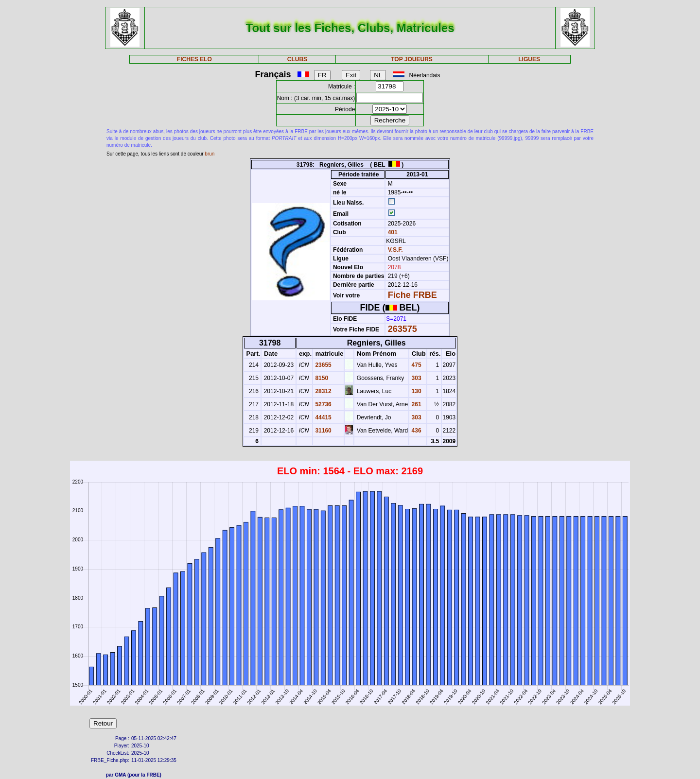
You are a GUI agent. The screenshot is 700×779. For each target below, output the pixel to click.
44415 (323, 417)
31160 (323, 431)
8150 (321, 378)
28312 (323, 391)
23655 (323, 365)
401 (392, 232)
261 (415, 404)
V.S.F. (395, 250)
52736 (323, 404)
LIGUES (529, 59)
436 (415, 431)
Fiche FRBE (412, 295)
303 (415, 378)
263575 (402, 329)
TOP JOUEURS (412, 59)
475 (415, 365)
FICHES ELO (194, 59)
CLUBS (297, 59)
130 (415, 391)
